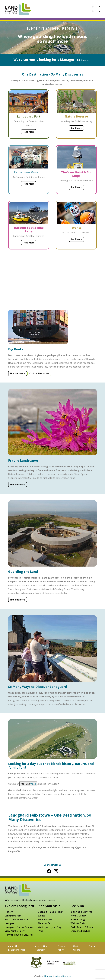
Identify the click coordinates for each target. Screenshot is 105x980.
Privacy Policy (61, 948)
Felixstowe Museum (29, 172)
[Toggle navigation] (96, 9)
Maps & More (45, 919)
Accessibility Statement (41, 948)
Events (76, 228)
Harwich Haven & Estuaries (19, 935)
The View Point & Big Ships (76, 174)
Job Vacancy (83, 60)
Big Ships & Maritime (81, 912)
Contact (93, 946)
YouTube (28, 784)
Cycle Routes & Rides (82, 927)
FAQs (40, 931)
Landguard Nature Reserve (19, 927)
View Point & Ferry (15, 931)
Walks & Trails (78, 923)
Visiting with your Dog (49, 927)
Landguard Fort (29, 116)
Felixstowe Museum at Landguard (17, 921)
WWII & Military (79, 916)
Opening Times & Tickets (51, 912)
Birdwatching (78, 919)
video (33, 784)
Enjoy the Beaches (80, 931)
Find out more (18, 373)
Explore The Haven (39, 373)
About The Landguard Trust (17, 948)
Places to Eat (45, 923)
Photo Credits (77, 948)
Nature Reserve (76, 116)
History (9, 912)
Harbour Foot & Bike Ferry (29, 229)
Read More (29, 132)
